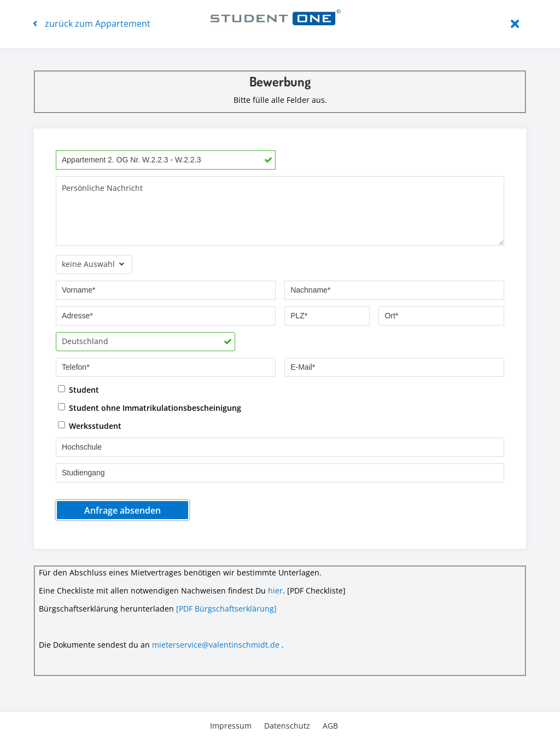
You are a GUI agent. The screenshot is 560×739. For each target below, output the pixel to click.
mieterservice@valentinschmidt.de (216, 645)
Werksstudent (95, 425)
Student (84, 389)
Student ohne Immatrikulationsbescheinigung (155, 407)
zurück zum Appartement (92, 24)
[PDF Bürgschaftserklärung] (226, 609)
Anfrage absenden (122, 510)
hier (275, 590)
